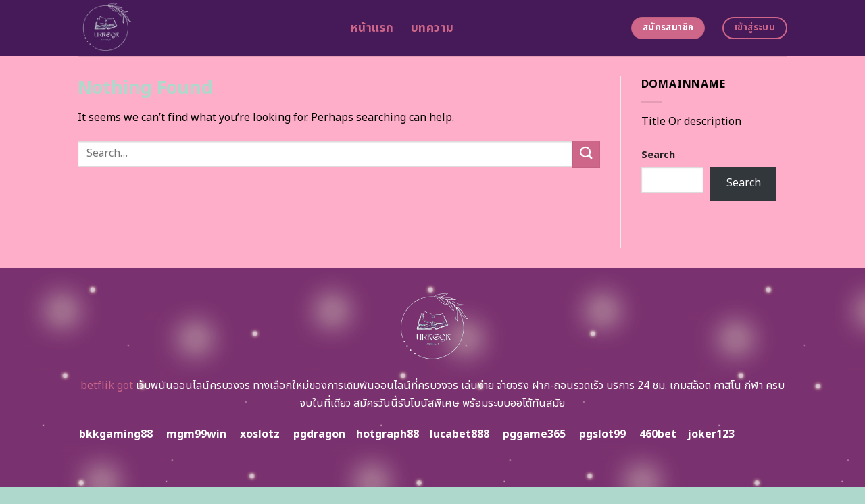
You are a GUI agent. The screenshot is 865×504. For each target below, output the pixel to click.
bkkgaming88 (116, 434)
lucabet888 (460, 434)
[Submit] (586, 154)
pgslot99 (602, 434)
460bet (658, 434)
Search (658, 155)
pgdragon (319, 434)
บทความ (432, 28)
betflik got (107, 386)
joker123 (711, 434)
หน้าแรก (372, 28)
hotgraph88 (388, 434)
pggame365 (534, 434)
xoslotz (260, 434)
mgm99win (196, 434)
